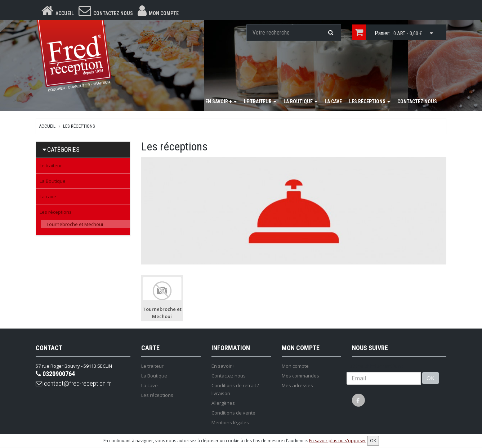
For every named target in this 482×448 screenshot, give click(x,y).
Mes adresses (297, 386)
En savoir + (221, 103)
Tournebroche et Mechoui (75, 225)
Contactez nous (417, 103)
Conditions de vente (233, 414)
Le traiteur (260, 103)
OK (430, 379)
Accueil (47, 127)
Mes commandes (300, 377)
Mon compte (295, 367)
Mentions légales (230, 424)
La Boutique (300, 103)
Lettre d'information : (375, 367)
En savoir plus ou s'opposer (338, 441)
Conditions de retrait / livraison (235, 390)
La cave (333, 103)
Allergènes (223, 404)
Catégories (63, 151)
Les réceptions (370, 103)
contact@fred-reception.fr (77, 386)
